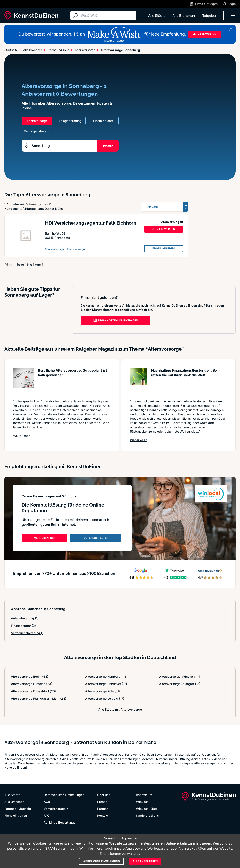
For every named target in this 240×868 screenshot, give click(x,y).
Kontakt (103, 816)
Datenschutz (53, 795)
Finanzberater (23, 626)
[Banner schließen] (231, 29)
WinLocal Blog (146, 809)
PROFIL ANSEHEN (164, 248)
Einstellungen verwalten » (120, 854)
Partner (102, 809)
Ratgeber (209, 16)
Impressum (144, 795)
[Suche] (107, 16)
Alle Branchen (184, 16)
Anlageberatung (25, 618)
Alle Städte (157, 16)
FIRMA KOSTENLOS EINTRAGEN (115, 321)
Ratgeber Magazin (18, 809)
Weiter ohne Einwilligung (101, 861)
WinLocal (143, 802)
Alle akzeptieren (145, 861)
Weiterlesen (22, 436)
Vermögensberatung (28, 633)
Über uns (104, 795)
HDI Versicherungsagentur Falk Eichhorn (91, 223)
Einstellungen (75, 795)
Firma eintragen (16, 816)
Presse (102, 802)
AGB (47, 802)
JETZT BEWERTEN (205, 34)
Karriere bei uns (147, 816)
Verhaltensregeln (56, 809)
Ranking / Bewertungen (60, 822)
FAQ (47, 816)
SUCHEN (108, 146)
